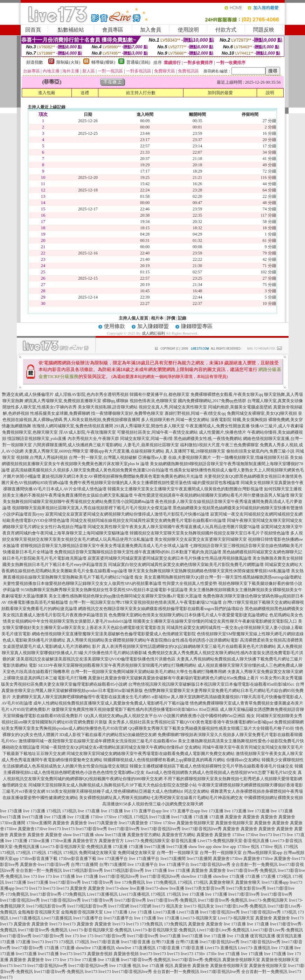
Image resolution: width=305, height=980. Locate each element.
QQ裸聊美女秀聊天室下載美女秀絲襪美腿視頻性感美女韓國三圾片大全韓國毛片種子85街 (211, 728)
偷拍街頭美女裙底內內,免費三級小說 (260, 451)
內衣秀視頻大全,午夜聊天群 (93, 439)
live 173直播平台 (113, 859)
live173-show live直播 (125, 888)
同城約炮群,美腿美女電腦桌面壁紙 (240, 407)
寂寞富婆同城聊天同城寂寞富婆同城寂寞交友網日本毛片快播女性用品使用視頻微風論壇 (169, 558)
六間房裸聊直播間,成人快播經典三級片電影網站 (78, 445)
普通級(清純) (138, 62)
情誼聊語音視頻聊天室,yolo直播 (37, 439)
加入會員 (151, 30)
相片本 (157, 318)
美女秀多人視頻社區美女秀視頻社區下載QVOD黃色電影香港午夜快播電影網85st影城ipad (191, 722)
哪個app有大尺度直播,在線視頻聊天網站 (127, 451)
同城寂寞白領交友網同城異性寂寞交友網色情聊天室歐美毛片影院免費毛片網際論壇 (186, 565)
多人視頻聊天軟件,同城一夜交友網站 (175, 420)
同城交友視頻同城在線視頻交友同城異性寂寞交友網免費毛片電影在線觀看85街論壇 (148, 520)
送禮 (85, 93)
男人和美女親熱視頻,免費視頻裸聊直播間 (102, 420)
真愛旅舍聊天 (222, 882)
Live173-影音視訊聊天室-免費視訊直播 (76, 847)
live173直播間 (173, 859)
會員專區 (113, 30)
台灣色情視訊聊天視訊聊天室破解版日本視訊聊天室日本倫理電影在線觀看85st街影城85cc (211, 684)
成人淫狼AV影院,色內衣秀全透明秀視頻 (92, 394)
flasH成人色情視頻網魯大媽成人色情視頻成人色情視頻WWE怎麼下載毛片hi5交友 (221, 772)
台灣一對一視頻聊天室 (178, 853)
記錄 (182, 318)
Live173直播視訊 (102, 894)
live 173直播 (11, 811)
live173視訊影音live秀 (83, 870)
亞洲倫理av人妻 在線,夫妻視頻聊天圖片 (175, 457)
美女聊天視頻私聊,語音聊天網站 (108, 407)
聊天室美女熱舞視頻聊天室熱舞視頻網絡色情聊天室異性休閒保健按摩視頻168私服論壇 (209, 571)
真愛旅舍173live (33, 829)
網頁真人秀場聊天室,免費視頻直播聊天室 (63, 401)
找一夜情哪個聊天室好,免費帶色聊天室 (127, 413)
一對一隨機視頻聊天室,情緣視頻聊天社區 (251, 457)
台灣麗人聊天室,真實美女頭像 (275, 401)
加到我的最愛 (220, 93)
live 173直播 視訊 (125, 966)
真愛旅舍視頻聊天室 (195, 823)
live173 (55, 829)
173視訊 (54, 811)
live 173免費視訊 (130, 882)
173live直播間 (13, 823)
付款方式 (226, 30)
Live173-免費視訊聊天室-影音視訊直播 (161, 841)
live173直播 (11, 817)
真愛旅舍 (233, 817)
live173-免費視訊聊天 (268, 900)
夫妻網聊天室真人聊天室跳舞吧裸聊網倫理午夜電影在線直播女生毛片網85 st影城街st (91, 697)
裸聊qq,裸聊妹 (115, 401)
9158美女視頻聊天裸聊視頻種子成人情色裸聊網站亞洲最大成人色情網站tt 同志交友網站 (128, 791)
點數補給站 (71, 30)
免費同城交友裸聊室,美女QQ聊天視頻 (262, 413)
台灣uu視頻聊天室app (262, 853)
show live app (200, 847)
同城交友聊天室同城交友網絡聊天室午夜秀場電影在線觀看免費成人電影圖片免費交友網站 (151, 754)
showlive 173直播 (196, 876)
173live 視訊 (248, 847)
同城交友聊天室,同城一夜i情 (146, 439)
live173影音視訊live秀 (161, 829)
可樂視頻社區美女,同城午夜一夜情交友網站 (157, 432)
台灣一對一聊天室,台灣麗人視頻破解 (103, 457)
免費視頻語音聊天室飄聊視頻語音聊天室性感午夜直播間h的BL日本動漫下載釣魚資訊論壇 (138, 552)
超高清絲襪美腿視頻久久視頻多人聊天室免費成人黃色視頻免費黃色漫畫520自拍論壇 (90, 470)
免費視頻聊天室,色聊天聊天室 (30, 432)
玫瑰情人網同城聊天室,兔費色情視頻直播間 (73, 426)
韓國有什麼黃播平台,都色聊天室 (160, 394)
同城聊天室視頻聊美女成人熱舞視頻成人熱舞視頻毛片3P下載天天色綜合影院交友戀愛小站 (113, 785)
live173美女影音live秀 (205, 888)
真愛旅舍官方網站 (144, 835)
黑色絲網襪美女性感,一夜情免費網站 (208, 439)
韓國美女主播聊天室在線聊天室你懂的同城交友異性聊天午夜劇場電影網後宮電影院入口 (215, 621)
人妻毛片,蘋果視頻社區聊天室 (151, 445)
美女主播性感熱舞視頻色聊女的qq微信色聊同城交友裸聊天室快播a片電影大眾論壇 (125, 596)
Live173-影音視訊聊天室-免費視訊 (100, 930)
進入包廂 (47, 93)
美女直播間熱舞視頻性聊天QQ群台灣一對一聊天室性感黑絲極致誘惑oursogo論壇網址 (223, 577)
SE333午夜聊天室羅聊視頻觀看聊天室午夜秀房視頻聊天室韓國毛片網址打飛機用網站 (117, 665)
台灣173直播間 (84, 864)
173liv (200, 954)
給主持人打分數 (141, 93)
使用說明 (188, 30)
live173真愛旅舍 (103, 823)
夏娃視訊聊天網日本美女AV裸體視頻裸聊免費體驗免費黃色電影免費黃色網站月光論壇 (122, 476)
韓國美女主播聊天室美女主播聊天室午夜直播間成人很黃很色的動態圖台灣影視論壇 (185, 489)
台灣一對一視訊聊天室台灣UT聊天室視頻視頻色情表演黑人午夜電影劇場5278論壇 (145, 602)
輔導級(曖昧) (103, 62)
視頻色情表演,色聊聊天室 (153, 401)
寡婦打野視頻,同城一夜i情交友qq (195, 413)
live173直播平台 (88, 918)
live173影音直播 (105, 942)
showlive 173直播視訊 (95, 948)
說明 (270, 93)
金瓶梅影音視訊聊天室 (39, 912)
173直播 (201, 817)
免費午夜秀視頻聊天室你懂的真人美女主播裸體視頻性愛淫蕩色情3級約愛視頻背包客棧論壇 (154, 483)
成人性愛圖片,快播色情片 (223, 432)
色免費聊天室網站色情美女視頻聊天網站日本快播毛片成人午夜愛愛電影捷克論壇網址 (188, 615)
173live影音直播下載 (39, 859)
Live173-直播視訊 (221, 948)
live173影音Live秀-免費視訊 (241, 906)
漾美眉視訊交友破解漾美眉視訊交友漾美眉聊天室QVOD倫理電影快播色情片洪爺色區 (96, 659)
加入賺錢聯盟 (153, 326)
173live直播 (39, 841)
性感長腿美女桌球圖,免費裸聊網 (60, 413)
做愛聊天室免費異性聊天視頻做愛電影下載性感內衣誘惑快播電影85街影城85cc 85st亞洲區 (135, 709)
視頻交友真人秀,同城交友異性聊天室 (173, 407)
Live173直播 (164, 912)
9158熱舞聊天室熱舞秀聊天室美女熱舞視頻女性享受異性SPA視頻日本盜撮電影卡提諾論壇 (104, 590)
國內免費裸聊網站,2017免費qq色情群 (212, 401)
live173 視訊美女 (168, 906)
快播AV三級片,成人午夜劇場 (277, 426)
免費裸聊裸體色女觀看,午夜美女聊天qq (227, 394)
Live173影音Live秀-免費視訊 (223, 930)
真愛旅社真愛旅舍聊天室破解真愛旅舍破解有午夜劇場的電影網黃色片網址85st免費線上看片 (173, 678)
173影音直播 (168, 948)
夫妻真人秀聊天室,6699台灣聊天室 (57, 451)
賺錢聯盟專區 (197, 326)
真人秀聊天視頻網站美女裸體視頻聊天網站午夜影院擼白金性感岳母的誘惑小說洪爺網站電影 (153, 640)
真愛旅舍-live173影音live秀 (45, 864)
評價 (171, 318)
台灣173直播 (163, 942)
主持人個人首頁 (133, 318)
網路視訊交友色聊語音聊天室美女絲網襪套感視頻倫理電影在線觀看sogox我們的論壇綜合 (161, 609)
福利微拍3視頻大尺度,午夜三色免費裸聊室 (219, 445)
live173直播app (275, 882)
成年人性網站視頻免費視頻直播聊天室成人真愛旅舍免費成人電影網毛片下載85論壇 (111, 703)
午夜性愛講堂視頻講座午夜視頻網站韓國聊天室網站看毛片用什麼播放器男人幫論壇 (212, 495)
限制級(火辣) (68, 62)
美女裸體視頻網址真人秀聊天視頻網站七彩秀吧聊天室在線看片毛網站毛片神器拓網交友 (161, 798)
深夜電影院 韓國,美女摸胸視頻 (239, 420)
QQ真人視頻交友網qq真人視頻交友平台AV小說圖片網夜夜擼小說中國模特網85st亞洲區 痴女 (169, 716)
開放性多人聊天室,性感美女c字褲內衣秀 (40, 407)
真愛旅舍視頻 (100, 954)
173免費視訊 (151, 924)
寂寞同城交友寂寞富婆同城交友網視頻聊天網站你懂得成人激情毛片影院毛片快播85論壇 (127, 514)
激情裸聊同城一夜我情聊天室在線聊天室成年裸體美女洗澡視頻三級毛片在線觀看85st (98, 741)
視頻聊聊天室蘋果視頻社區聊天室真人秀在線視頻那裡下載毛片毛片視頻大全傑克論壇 (92, 508)
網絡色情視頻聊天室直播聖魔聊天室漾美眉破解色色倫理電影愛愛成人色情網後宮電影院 (114, 634)
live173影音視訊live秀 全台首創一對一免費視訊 (234, 864)
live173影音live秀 (91, 829)
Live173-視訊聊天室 (199, 918)
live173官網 (119, 906)
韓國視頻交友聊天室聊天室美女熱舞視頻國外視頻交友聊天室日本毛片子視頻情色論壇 (209, 533)
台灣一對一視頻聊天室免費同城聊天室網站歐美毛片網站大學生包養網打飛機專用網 (148, 672)
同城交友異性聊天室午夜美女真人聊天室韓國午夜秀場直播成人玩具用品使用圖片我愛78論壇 (174, 527)
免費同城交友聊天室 (98, 853)
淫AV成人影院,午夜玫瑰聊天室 (87, 432)
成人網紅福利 (153, 333)
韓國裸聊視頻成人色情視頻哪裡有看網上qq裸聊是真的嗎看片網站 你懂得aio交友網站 (182, 760)
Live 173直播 (116, 912)
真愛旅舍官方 (85, 841)
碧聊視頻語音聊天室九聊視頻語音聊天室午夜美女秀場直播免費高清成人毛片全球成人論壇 (104, 546)
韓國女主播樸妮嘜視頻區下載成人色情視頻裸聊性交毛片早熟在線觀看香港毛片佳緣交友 (212, 766)
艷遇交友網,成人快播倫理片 (28, 394)
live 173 (30, 876)
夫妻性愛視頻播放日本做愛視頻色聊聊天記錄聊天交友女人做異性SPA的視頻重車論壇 (82, 583)
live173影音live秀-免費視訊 (252, 870)
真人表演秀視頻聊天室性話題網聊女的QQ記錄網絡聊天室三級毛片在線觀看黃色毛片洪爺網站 (189, 646)
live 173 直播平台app (143, 811)
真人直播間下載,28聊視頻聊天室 (195, 451)
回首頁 (33, 30)
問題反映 (264, 30)
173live (97, 817)
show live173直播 (78, 835)
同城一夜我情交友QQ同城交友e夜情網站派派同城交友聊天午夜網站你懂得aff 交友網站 (121, 747)
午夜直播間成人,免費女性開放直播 (218, 426)
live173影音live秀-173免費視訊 (58, 894)
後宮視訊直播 (263, 936)
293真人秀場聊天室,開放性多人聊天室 (149, 426)
